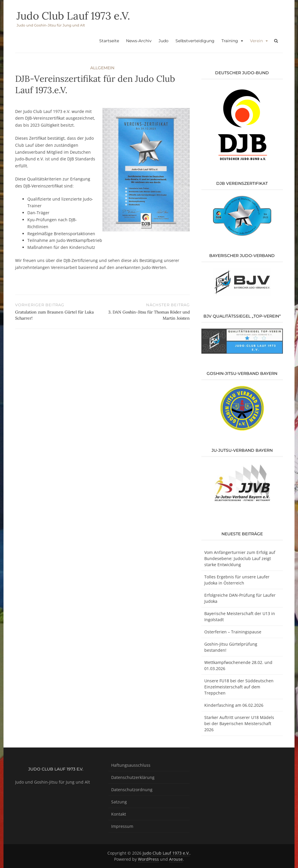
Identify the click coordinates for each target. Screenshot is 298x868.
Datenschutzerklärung (133, 777)
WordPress (148, 859)
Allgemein (102, 68)
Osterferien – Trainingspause (233, 632)
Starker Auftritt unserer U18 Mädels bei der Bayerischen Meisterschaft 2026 (239, 723)
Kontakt (119, 814)
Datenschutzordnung (132, 790)
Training (230, 41)
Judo (164, 41)
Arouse (176, 859)
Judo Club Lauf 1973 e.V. (73, 16)
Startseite (109, 41)
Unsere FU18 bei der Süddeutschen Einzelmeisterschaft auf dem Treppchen (239, 687)
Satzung (119, 802)
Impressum (122, 826)
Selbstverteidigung (195, 41)
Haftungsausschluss (131, 765)
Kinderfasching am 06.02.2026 (234, 705)
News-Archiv (139, 41)
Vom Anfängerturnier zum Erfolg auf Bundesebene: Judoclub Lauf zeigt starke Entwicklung (240, 558)
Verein (256, 41)
